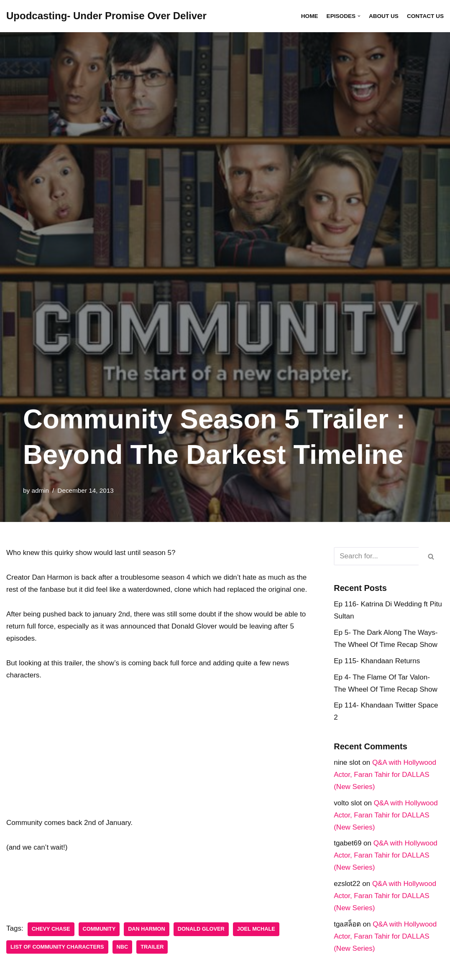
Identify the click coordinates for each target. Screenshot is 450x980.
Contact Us (425, 16)
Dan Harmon (147, 929)
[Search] (376, 556)
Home (310, 16)
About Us (384, 16)
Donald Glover (201, 929)
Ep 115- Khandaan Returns (377, 661)
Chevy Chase (51, 929)
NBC (123, 947)
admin (40, 490)
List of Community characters (57, 947)
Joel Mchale (256, 929)
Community (99, 929)
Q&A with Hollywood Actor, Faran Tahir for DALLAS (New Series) (385, 775)
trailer (152, 947)
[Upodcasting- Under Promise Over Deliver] (106, 16)
